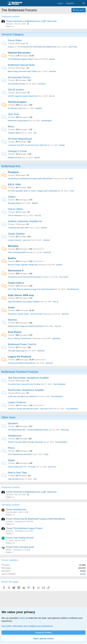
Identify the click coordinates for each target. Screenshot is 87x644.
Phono (11, 448)
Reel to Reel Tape (17, 473)
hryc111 (38, 215)
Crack (11, 308)
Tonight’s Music (14, 133)
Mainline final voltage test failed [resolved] (25, 326)
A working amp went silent (19, 228)
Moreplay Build (14, 203)
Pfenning (65, 430)
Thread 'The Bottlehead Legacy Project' (24, 528)
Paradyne (13, 172)
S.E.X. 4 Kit (14, 184)
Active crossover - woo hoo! (19, 240)
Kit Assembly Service (19, 77)
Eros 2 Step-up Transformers (20, 338)
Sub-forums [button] (38, 249)
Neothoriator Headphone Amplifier (26, 390)
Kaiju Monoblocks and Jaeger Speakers (24, 302)
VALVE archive (16, 90)
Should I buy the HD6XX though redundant (25, 442)
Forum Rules (15, 40)
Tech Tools (14, 114)
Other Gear (8, 417)
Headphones (15, 436)
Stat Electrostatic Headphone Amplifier (28, 378)
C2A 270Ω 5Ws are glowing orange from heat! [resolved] (31, 289)
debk (71, 179)
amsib (83, 574)
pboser (52, 59)
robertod (46, 240)
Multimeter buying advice (18, 121)
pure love (52, 467)
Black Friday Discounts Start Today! (22, 71)
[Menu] (4, 3)
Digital (11, 460)
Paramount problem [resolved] (20, 363)
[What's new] (78, 3)
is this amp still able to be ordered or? (23, 396)
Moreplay (13, 246)
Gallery (12, 197)
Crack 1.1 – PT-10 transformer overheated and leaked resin (32, 47)
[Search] (84, 3)
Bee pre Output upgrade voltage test (23, 265)
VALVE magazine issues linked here (23, 96)
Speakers (13, 423)
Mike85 (35, 203)
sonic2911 (42, 84)
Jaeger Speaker (16, 234)
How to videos (15, 209)
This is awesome (15, 215)
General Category (13, 34)
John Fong (72, 47)
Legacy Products (17, 402)
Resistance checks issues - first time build (25, 314)
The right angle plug (16, 351)
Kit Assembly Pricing (16, 84)
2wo (35, 133)
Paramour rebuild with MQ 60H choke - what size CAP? (31, 409)
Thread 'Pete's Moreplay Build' (20, 547)
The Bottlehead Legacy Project (20, 59)
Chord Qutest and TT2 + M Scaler (22, 467)
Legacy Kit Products (19, 357)
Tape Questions (14, 479)
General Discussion (19, 53)
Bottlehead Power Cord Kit (22, 344)
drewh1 (37, 158)
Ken (35, 479)
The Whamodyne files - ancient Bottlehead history (28, 430)
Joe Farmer (64, 277)
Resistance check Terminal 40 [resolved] (24, 277)
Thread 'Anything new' (16, 509)
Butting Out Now (15, 158)
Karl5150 (47, 252)
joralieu (59, 265)
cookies (22, 618)
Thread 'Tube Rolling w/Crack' (20, 538)
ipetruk (44, 228)
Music (11, 126)
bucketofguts (46, 121)
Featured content (11, 17)
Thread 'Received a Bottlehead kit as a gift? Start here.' (32, 21)
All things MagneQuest (20, 139)
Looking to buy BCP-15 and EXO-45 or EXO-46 (27, 145)
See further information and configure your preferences (27, 626)
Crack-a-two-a (16, 283)
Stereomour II (16, 271)
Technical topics (17, 102)
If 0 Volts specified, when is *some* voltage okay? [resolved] (32, 191)
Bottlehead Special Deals (21, 65)
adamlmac (56, 338)
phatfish (39, 108)
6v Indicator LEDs (15, 108)
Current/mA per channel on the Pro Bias (24, 384)
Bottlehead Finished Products (20, 372)
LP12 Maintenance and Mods (20, 454)
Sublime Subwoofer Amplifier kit (25, 221)
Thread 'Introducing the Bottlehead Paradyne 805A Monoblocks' (36, 519)
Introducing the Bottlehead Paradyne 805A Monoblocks (30, 179)
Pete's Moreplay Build (17, 252)
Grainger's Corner (17, 151)
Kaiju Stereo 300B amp (21, 295)
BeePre (12, 258)
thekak (62, 145)
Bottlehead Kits (11, 166)
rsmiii (72, 191)
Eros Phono (15, 332)
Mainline (12, 320)
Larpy (46, 454)
